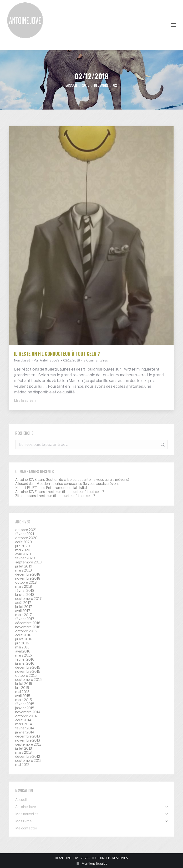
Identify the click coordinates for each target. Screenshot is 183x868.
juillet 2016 (24, 639)
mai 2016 (22, 647)
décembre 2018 (28, 574)
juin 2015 (22, 688)
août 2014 (23, 720)
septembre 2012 (28, 761)
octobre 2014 (26, 716)
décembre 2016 (28, 623)
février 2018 (25, 591)
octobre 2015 (26, 676)
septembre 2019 (28, 562)
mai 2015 (22, 692)
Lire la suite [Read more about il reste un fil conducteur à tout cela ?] (25, 401)
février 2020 (25, 558)
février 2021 (25, 534)
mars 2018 (24, 587)
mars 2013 (23, 753)
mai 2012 (22, 765)
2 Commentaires (96, 360)
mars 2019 (24, 570)
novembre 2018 (28, 578)
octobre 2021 (26, 530)
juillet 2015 (24, 684)
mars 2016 (24, 655)
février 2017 (25, 619)
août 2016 (23, 635)
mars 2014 (24, 724)
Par (47, 360)
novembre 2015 (28, 672)
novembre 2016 (28, 627)
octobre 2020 (26, 538)
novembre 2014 (28, 712)
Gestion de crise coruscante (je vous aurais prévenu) (87, 479)
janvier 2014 (25, 732)
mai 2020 (23, 550)
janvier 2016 (25, 663)
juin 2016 (22, 643)
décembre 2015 (28, 667)
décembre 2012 (28, 757)
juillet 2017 (24, 607)
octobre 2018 (26, 582)
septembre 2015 (28, 680)
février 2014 (25, 728)
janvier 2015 (25, 708)
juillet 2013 (24, 748)
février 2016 (25, 659)
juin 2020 (23, 546)
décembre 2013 (28, 736)
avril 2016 (23, 651)
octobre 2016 (26, 631)
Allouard (22, 484)
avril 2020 (23, 554)
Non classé (22, 360)
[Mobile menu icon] (173, 25)
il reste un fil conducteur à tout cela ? (57, 354)
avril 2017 (23, 611)
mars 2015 (24, 700)
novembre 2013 (28, 740)
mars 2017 (23, 615)
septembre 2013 (28, 744)
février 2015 (25, 704)
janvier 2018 (25, 595)
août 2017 (23, 603)
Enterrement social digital (66, 488)
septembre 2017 (28, 599)
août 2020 (24, 542)
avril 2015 (23, 696)
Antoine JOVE (26, 479)
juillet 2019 (24, 566)
